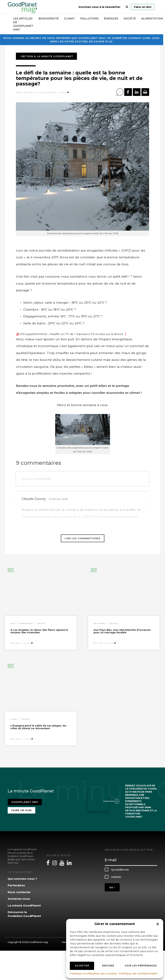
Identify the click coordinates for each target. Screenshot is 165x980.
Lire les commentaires (83, 538)
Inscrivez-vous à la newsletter (99, 7)
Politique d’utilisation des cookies (94, 974)
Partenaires (16, 885)
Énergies (111, 19)
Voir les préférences (141, 966)
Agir (13, 623)
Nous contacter (19, 892)
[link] (44, 257)
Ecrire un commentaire (36, 479)
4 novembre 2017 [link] (44, 257)
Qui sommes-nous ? (22, 879)
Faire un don (143, 7)
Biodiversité (49, 19)
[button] (158, 924)
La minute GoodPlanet (24, 905)
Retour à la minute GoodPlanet (46, 56)
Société (130, 19)
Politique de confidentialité (138, 974)
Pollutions (89, 19)
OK (112, 887)
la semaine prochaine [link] (56, 386)
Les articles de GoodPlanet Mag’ (23, 24)
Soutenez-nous (19, 899)
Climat (69, 19)
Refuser (108, 966)
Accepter (82, 966)
